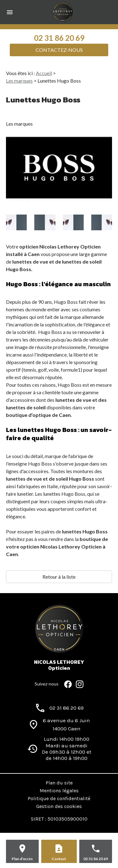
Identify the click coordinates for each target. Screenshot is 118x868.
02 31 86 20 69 (59, 38)
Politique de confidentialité (59, 798)
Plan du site (59, 783)
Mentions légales (59, 791)
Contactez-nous (59, 50)
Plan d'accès (22, 859)
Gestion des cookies (59, 806)
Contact (59, 859)
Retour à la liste (59, 577)
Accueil (44, 73)
